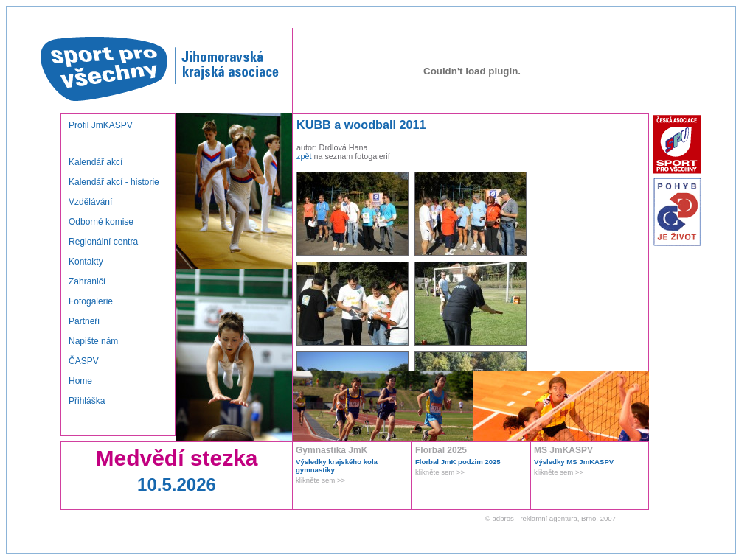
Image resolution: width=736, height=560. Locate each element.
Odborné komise (101, 222)
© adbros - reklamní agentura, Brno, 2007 (551, 518)
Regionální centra (103, 242)
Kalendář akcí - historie (114, 182)
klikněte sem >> (320, 480)
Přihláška (87, 401)
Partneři (84, 321)
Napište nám (93, 341)
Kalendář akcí (96, 162)
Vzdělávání (90, 202)
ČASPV (84, 361)
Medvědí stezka (176, 458)
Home (80, 381)
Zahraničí (87, 281)
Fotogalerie (91, 301)
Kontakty (86, 262)
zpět (304, 156)
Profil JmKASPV (101, 125)
